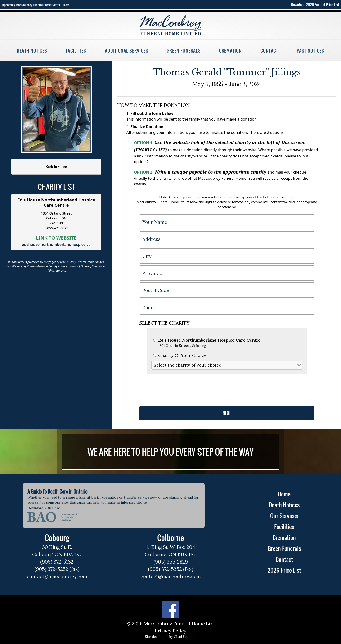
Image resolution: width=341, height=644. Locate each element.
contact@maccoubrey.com (57, 576)
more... (67, 5)
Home (284, 494)
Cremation (230, 51)
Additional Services (127, 51)
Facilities (76, 51)
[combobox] (227, 365)
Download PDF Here (44, 508)
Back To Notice (56, 167)
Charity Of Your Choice (180, 355)
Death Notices (32, 51)
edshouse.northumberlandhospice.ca (56, 244)
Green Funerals (184, 51)
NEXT (227, 413)
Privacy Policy (171, 631)
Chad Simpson (185, 637)
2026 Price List (284, 570)
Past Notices (310, 51)
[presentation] (175, 388)
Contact (269, 51)
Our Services (284, 516)
